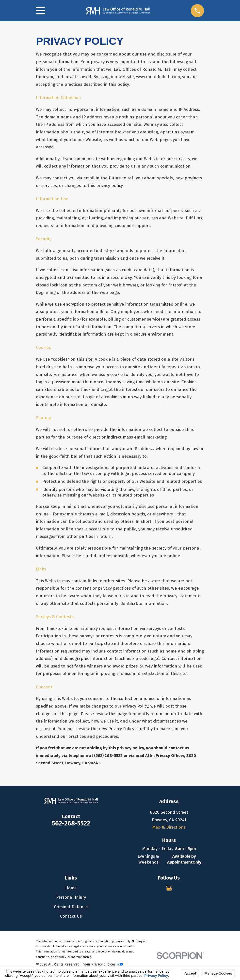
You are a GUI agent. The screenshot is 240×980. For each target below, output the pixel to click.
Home (71, 888)
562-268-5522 (71, 823)
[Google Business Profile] (169, 888)
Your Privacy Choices (103, 964)
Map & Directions (169, 827)
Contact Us (71, 916)
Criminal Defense (71, 907)
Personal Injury (71, 897)
